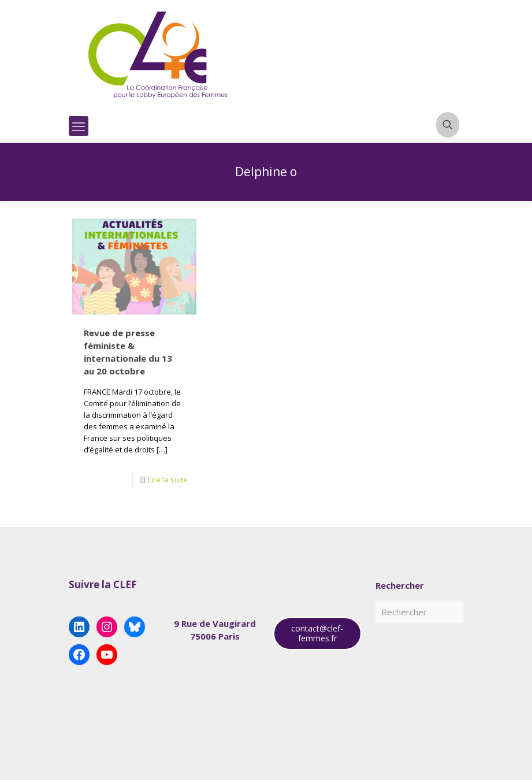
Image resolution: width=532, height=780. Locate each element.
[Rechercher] (420, 612)
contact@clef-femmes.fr (317, 633)
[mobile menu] (79, 126)
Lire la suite (168, 480)
